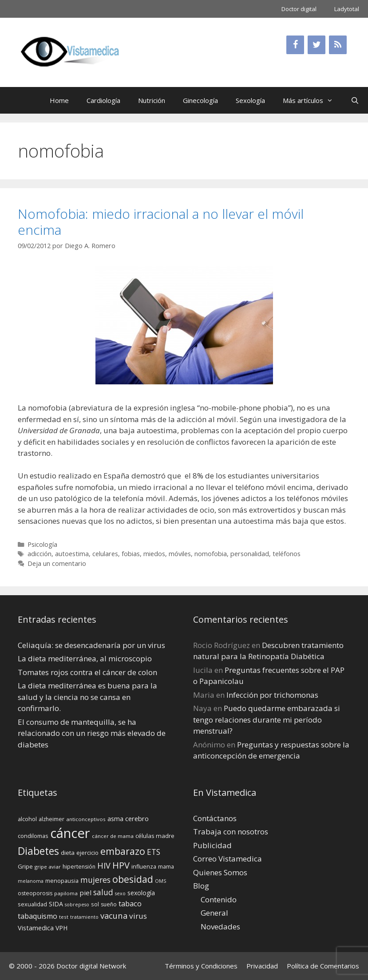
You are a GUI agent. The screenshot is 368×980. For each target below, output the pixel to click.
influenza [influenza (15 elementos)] (144, 866)
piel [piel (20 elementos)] (85, 893)
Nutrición (152, 100)
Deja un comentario (57, 563)
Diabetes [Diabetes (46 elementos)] (38, 851)
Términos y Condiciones (201, 966)
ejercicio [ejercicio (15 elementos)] (87, 853)
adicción (40, 554)
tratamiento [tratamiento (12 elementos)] (84, 917)
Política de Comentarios (323, 966)
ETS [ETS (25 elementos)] (154, 852)
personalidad (250, 554)
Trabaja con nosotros (231, 832)
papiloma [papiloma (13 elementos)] (66, 893)
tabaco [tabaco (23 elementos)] (130, 903)
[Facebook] (295, 45)
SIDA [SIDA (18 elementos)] (56, 904)
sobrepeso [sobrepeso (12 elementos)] (77, 905)
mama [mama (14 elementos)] (166, 867)
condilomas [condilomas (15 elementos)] (33, 836)
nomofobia (211, 554)
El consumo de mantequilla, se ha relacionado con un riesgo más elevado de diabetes (92, 733)
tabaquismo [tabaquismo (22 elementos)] (38, 916)
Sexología (250, 100)
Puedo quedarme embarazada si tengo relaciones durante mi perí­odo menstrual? (267, 719)
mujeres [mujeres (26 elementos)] (95, 880)
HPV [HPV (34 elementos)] (121, 865)
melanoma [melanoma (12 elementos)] (31, 881)
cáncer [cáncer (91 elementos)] (70, 833)
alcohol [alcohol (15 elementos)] (27, 819)
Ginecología (200, 100)
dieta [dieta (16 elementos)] (68, 853)
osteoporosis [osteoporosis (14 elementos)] (35, 893)
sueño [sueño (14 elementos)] (109, 904)
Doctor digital (299, 9)
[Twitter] (317, 45)
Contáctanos (215, 818)
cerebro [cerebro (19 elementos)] (137, 818)
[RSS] (338, 45)
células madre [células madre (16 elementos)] (155, 836)
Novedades (220, 927)
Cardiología (103, 100)
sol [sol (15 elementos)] (95, 904)
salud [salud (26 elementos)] (103, 892)
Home (59, 100)
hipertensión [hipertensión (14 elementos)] (79, 867)
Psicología (42, 544)
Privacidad (262, 966)
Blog (201, 886)
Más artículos (312, 100)
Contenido (219, 899)
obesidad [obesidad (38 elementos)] (133, 879)
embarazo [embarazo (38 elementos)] (123, 851)
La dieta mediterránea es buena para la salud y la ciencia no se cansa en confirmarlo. (87, 697)
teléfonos (287, 554)
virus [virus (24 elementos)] (138, 916)
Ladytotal (347, 9)
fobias (131, 554)
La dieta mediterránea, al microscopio (85, 658)
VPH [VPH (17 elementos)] (61, 928)
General (214, 913)
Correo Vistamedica (228, 859)
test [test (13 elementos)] (64, 917)
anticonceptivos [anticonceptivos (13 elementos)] (86, 819)
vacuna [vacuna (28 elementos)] (114, 915)
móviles (180, 554)
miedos (154, 554)
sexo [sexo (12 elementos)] (120, 893)
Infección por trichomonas (272, 695)
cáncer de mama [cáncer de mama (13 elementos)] (113, 836)
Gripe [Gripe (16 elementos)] (25, 866)
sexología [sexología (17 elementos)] (141, 893)
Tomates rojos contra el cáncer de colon (87, 672)
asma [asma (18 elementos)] (115, 819)
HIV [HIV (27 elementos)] (104, 865)
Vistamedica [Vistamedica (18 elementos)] (36, 928)
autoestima (72, 554)
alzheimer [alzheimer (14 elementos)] (51, 819)
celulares (105, 554)
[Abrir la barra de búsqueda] (355, 100)
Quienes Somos (220, 872)
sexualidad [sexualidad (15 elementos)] (32, 904)
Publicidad (212, 845)
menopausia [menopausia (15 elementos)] (62, 881)
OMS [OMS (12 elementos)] (160, 881)
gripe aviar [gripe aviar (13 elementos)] (48, 867)
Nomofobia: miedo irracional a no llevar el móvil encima (161, 222)
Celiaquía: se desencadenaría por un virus (91, 645)
